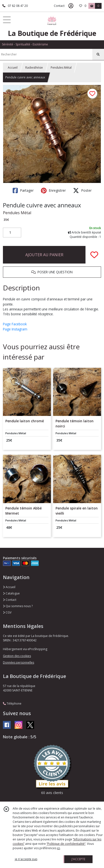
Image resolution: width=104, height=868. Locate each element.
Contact (59, 6)
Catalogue (11, 593)
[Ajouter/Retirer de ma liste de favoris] (94, 255)
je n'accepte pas (26, 859)
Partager (23, 191)
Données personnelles (19, 662)
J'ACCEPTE (78, 859)
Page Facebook (15, 324)
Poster (82, 191)
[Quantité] (12, 233)
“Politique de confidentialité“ (66, 844)
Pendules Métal (61, 68)
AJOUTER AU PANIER (44, 255)
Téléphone (12, 704)
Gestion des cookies (17, 656)
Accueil (13, 68)
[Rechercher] (98, 54)
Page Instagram (15, 329)
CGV (7, 612)
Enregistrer (53, 191)
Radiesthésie (34, 68)
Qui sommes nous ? (18, 606)
